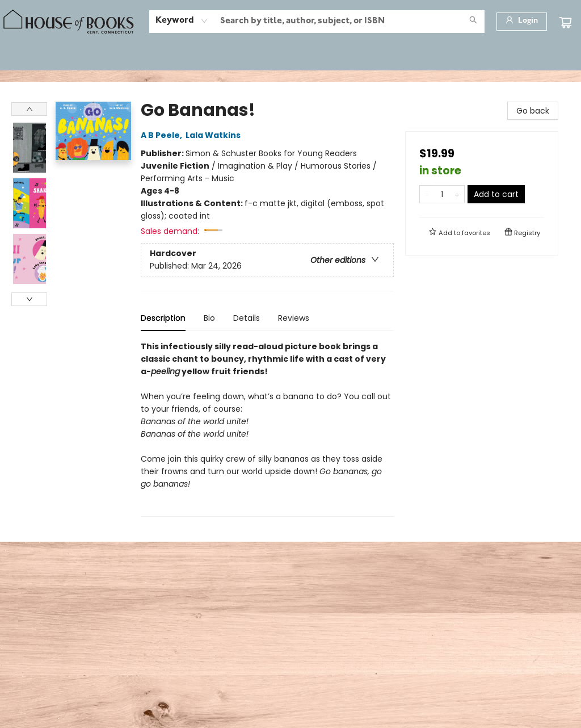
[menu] (290, 57)
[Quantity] (442, 194)
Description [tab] (163, 318)
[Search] (473, 22)
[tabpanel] (267, 428)
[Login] (522, 22)
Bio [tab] (209, 318)
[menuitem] (30, 57)
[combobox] (182, 21)
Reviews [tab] (294, 318)
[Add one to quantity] (457, 194)
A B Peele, (163, 135)
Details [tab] (247, 318)
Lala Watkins (215, 135)
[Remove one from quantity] (427, 194)
